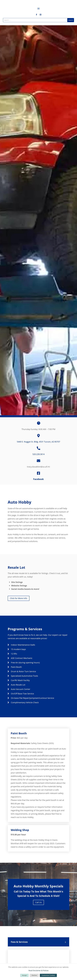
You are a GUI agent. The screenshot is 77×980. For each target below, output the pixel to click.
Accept (24, 975)
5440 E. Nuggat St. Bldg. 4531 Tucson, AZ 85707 (38, 442)
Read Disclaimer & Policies (39, 971)
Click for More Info (19, 598)
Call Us (38, 902)
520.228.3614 (38, 454)
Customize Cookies (48, 975)
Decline (34, 975)
